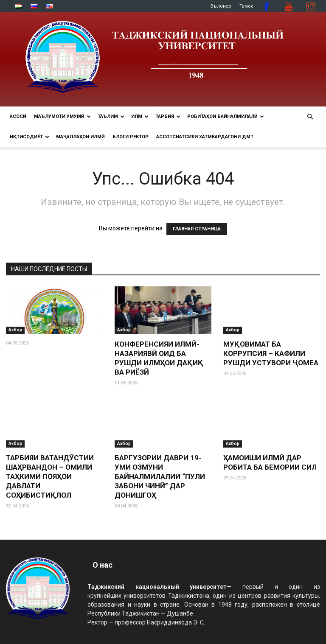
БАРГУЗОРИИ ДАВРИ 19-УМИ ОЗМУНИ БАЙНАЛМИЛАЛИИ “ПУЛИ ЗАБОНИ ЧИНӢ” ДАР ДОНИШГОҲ (160, 476)
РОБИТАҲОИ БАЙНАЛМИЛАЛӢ (226, 116)
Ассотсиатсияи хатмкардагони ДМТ (205, 137)
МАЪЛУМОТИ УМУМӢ (62, 116)
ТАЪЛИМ (111, 116)
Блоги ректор (131, 137)
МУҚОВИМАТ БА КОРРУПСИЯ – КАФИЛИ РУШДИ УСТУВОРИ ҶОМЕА (271, 353)
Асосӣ (18, 116)
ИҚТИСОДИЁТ (30, 137)
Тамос (247, 6)
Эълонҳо (221, 6)
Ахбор (15, 330)
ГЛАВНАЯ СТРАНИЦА (197, 229)
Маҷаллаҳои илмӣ (80, 137)
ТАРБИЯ (168, 116)
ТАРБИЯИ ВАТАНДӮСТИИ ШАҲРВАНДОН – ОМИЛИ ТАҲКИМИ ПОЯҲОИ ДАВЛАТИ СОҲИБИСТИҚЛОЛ (50, 476)
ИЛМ (140, 116)
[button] (310, 117)
